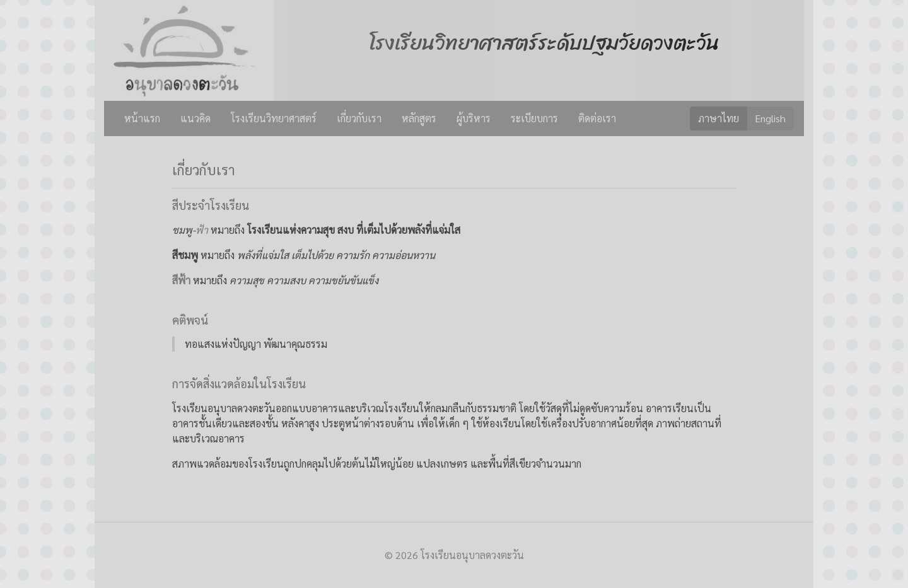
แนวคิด (195, 118)
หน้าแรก (142, 118)
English (770, 118)
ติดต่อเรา (597, 118)
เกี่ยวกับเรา (359, 118)
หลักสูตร (419, 118)
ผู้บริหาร (474, 118)
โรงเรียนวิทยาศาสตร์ (274, 118)
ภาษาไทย (719, 118)
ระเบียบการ (534, 118)
